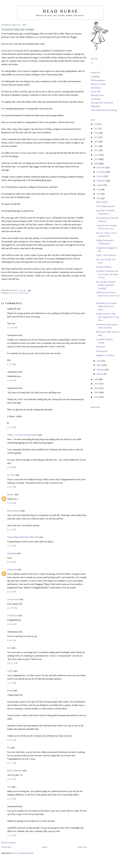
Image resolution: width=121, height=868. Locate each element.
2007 (96, 384)
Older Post (82, 847)
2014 (96, 142)
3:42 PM (12, 427)
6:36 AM (12, 640)
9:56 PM (12, 592)
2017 (96, 129)
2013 (96, 146)
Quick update (102, 202)
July (99, 190)
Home (44, 847)
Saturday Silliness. (104, 267)
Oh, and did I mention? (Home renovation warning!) (106, 285)
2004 (96, 397)
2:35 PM (12, 364)
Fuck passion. (102, 351)
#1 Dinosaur (12, 616)
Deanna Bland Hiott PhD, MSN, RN (23, 537)
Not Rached (96, 99)
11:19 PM (12, 608)
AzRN (10, 671)
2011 (96, 155)
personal (25, 293)
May (99, 198)
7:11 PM (12, 546)
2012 (96, 150)
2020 (96, 124)
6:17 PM (12, 530)
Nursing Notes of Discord (102, 103)
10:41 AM (12, 663)
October (100, 176)
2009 (96, 164)
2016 (96, 133)
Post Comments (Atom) (23, 853)
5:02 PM (12, 487)
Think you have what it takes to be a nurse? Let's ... (108, 296)
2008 (96, 379)
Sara (9, 787)
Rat (9, 748)
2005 (96, 393)
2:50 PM (12, 381)
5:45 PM (12, 779)
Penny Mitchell (14, 511)
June (99, 194)
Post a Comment (8, 843)
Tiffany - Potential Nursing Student (22, 435)
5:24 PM (12, 503)
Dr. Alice (11, 475)
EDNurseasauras (98, 80)
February (101, 370)
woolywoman (13, 599)
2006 (96, 388)
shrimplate (12, 553)
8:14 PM (12, 740)
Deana (10, 691)
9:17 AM (12, 763)
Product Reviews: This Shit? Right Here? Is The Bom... (108, 317)
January (100, 374)
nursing (14, 293)
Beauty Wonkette (15, 771)
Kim (9, 648)
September (102, 181)
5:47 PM (12, 683)
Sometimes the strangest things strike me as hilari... (107, 306)
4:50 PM (12, 467)
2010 (96, 159)
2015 (96, 137)
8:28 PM (12, 562)
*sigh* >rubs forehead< (106, 255)
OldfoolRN (96, 106)
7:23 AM (12, 835)
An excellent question (105, 206)
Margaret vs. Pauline (105, 355)
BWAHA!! (101, 347)
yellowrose (12, 570)
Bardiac (11, 495)
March (100, 365)
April (99, 361)
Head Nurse (60, 11)
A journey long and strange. (18, 29)
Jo (92, 63)
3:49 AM (12, 624)
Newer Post (6, 847)
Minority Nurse (97, 95)
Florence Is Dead (98, 84)
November (101, 172)
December (101, 168)
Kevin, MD (96, 92)
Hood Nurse (96, 88)
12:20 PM (12, 328)
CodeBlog (95, 77)
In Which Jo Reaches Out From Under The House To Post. (107, 274)
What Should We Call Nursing (104, 110)
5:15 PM (12, 799)
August (100, 185)
